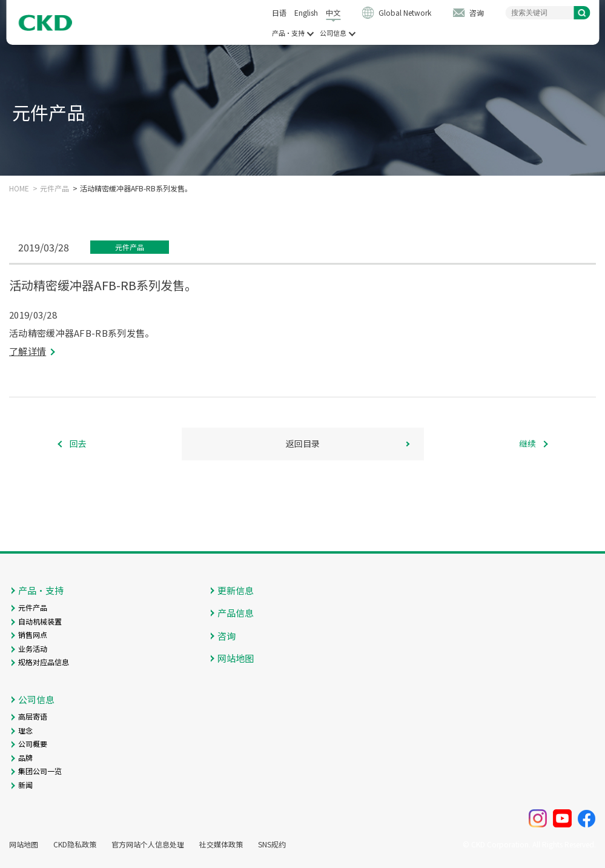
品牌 (25, 757)
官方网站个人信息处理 (148, 844)
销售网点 (33, 634)
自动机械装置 (40, 621)
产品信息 (236, 613)
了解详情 (28, 351)
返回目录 (303, 443)
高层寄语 (33, 716)
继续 (527, 443)
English (306, 12)
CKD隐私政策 (75, 844)
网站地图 (236, 658)
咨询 (477, 12)
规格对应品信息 (44, 662)
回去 (78, 443)
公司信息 (333, 33)
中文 (333, 12)
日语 (279, 12)
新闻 (25, 785)
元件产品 (55, 188)
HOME (19, 188)
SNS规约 (272, 844)
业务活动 (33, 648)
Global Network (405, 12)
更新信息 (236, 590)
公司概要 (33, 744)
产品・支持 (288, 33)
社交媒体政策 (221, 844)
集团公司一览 (40, 771)
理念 (25, 730)
